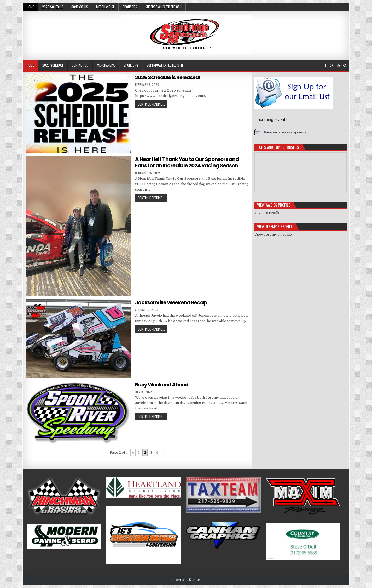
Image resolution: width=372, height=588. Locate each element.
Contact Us (80, 7)
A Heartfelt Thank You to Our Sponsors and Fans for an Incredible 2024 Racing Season (187, 162)
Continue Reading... (151, 104)
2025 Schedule (53, 7)
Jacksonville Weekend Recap (171, 302)
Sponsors (130, 7)
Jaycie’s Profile (267, 213)
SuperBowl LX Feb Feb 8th (163, 7)
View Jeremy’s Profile (273, 234)
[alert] (301, 132)
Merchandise (105, 7)
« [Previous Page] (133, 452)
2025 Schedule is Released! (168, 77)
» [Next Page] (164, 452)
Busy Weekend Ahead (162, 385)
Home (30, 7)
